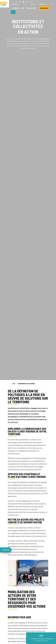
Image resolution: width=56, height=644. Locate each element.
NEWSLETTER (43, 4)
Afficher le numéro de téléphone (42, 639)
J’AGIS (23, 8)
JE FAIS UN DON (44, 8)
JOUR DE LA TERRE (31, 8)
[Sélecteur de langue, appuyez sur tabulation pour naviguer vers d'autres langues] (53, 4)
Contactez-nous (42, 641)
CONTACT (33, 4)
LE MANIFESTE (16, 8)
